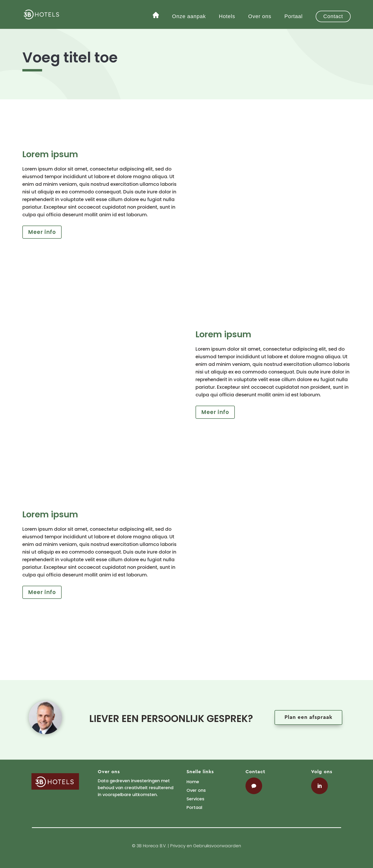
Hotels (227, 17)
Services (195, 799)
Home (193, 782)
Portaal (293, 17)
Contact (333, 16)
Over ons (260, 17)
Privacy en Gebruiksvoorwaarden (206, 846)
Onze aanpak (189, 17)
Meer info (42, 232)
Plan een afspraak (308, 717)
